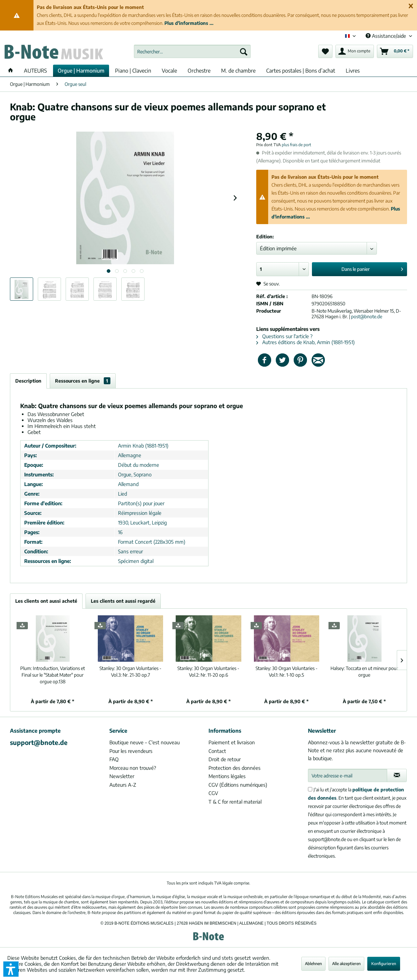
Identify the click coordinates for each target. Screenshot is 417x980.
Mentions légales (227, 776)
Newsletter (122, 776)
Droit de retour (225, 759)
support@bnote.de (39, 742)
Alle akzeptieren (346, 964)
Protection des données (235, 768)
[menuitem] (192, 51)
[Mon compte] (355, 51)
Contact (217, 751)
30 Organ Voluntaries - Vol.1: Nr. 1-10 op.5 (287, 672)
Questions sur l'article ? (284, 336)
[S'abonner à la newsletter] (397, 775)
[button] (11, 969)
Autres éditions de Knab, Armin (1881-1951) (305, 342)
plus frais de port (297, 145)
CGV (213, 793)
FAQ (114, 759)
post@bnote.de (367, 316)
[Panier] (395, 51)
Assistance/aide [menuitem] (387, 36)
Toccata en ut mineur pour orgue (364, 672)
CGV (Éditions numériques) (238, 785)
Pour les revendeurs (131, 751)
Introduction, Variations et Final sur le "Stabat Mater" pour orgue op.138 (53, 675)
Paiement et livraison (232, 742)
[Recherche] (244, 51)
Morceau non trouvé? (133, 768)
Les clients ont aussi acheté (46, 601)
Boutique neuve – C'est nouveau (145, 742)
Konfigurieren (384, 964)
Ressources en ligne (83, 381)
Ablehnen (313, 964)
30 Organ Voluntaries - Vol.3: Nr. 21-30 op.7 (130, 672)
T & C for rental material (235, 802)
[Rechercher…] (192, 51)
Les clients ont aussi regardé (123, 601)
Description (28, 381)
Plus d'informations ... (189, 23)
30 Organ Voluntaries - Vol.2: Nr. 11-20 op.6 (208, 672)
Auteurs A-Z (123, 785)
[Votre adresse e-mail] (348, 775)
